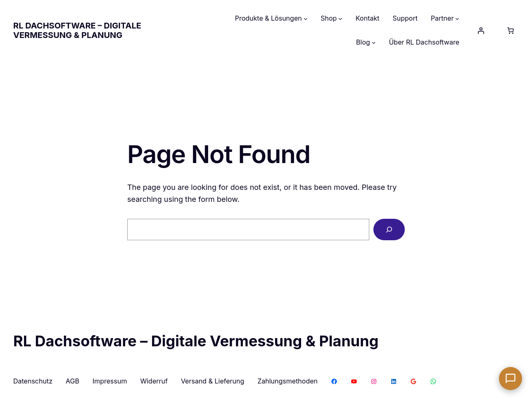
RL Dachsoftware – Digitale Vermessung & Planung (77, 30)
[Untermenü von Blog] (374, 43)
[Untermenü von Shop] (340, 19)
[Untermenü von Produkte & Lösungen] (306, 19)
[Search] (389, 230)
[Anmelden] (481, 31)
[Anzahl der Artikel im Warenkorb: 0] (511, 31)
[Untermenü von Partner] (457, 19)
